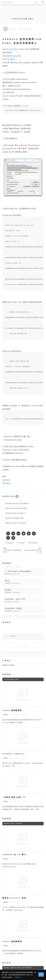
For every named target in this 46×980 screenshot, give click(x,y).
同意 (41, 974)
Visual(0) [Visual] (21, 543)
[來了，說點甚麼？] (23, 637)
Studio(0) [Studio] (9, 543)
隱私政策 (18, 977)
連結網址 (14, 49)
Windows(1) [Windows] (33, 543)
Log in (36, 2)
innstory (7, 2)
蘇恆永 (14, 29)
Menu (43, 2)
